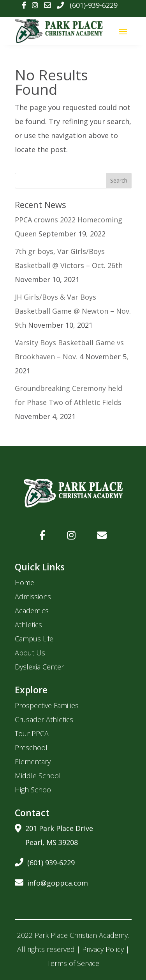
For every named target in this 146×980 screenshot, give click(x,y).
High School (34, 790)
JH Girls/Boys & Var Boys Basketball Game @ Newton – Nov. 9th (73, 311)
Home (25, 582)
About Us (30, 653)
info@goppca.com (51, 881)
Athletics (28, 625)
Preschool (31, 747)
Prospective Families (47, 705)
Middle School (38, 776)
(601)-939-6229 (94, 5)
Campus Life (34, 639)
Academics (32, 611)
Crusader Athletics (44, 719)
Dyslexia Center (39, 667)
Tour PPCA (32, 733)
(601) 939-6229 (45, 861)
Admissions (33, 597)
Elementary (33, 762)
